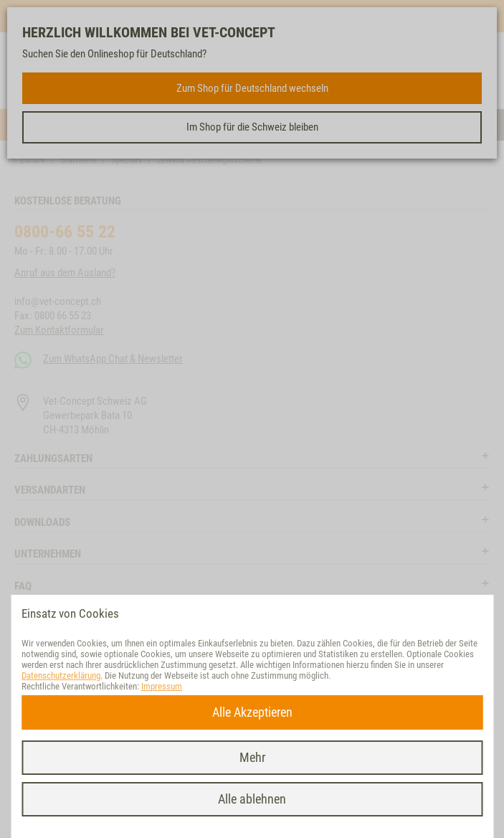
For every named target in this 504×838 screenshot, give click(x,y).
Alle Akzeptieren (252, 712)
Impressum (162, 686)
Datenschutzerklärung (61, 675)
